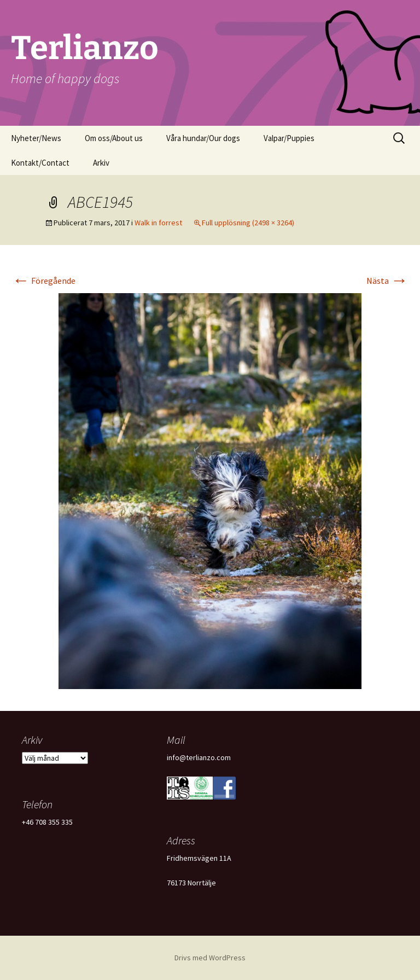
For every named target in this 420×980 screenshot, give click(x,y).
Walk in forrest (158, 223)
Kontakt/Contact (40, 163)
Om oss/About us (114, 138)
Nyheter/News (36, 138)
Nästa (387, 281)
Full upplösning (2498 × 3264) (248, 223)
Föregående (44, 281)
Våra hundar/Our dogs (203, 138)
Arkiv (101, 163)
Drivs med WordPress (210, 958)
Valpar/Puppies (289, 138)
